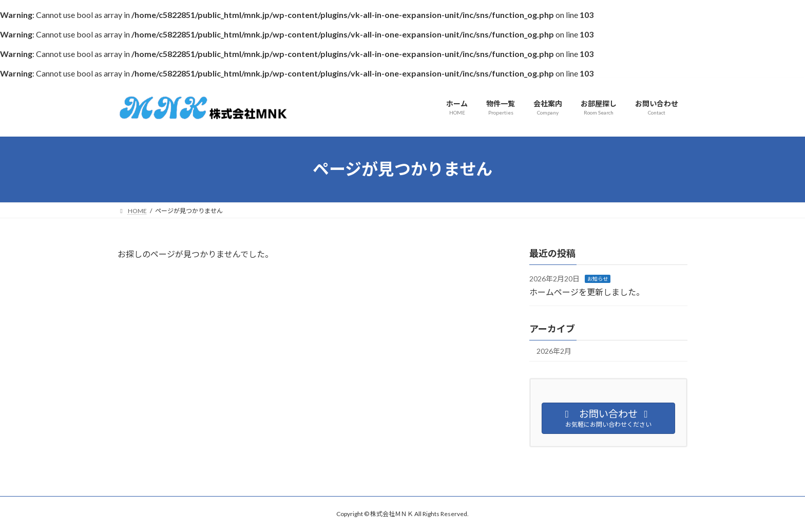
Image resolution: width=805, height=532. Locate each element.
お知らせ (598, 279)
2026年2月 (554, 351)
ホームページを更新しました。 (587, 291)
